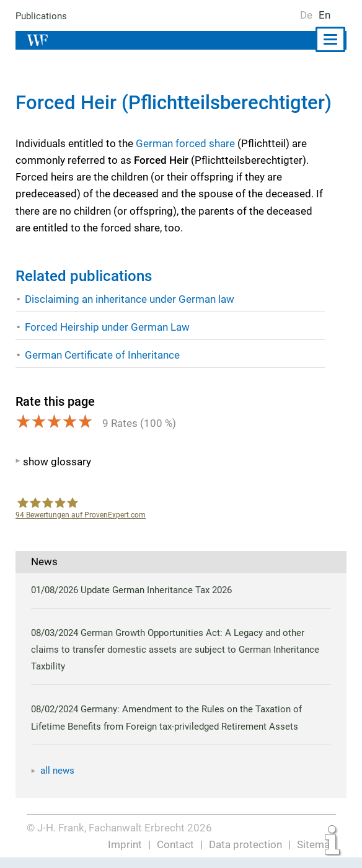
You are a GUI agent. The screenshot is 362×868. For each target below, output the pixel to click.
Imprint (126, 844)
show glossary (57, 462)
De (306, 15)
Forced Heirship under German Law (107, 327)
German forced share (185, 143)
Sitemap (316, 844)
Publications (42, 16)
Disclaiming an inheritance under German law (130, 299)
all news (58, 771)
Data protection (246, 844)
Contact (176, 844)
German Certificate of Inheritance (103, 355)
